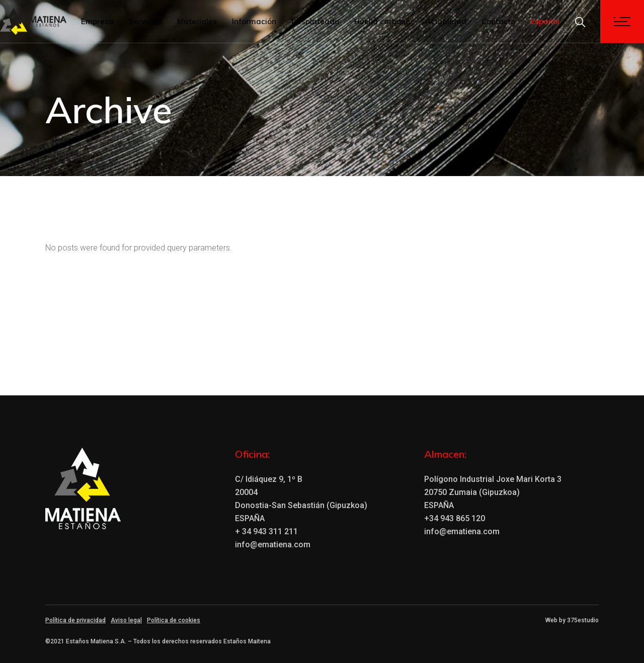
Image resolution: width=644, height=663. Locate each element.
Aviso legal (126, 620)
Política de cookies (174, 620)
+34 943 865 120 (455, 518)
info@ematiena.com (273, 545)
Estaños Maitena (247, 641)
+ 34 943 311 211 (266, 531)
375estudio (583, 620)
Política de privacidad (75, 620)
